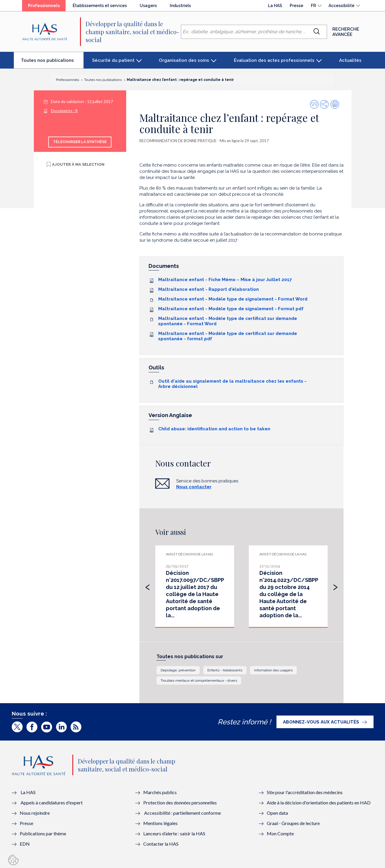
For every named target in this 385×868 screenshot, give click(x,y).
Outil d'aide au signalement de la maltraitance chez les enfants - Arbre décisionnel (232, 384)
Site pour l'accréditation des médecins (305, 792)
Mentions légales (160, 823)
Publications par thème (43, 833)
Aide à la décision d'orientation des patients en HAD (319, 803)
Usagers (148, 6)
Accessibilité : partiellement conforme (182, 813)
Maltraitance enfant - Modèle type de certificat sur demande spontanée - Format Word (228, 321)
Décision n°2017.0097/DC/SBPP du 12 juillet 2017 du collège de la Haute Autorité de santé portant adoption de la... (195, 594)
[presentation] (148, 586)
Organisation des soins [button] (184, 60)
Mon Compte (280, 833)
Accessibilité (341, 6)
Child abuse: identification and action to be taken (214, 429)
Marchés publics (160, 792)
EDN (25, 844)
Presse (296, 6)
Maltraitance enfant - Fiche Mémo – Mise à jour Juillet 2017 (225, 280)
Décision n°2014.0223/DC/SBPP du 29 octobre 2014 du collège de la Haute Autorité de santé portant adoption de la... (289, 594)
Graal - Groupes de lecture (293, 823)
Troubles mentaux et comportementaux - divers (199, 681)
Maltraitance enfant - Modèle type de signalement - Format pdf (231, 309)
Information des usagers (273, 670)
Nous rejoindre (35, 813)
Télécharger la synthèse (80, 142)
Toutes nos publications (52, 63)
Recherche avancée (346, 32)
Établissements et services (100, 6)
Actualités (350, 60)
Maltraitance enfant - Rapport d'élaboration (209, 289)
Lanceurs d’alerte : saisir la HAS (174, 833)
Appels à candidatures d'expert (52, 803)
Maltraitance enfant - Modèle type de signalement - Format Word (233, 299)
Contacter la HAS (161, 844)
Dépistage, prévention (178, 670)
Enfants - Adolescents (225, 670)
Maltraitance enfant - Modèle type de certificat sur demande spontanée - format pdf (228, 336)
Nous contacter (194, 487)
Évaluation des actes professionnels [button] (274, 60)
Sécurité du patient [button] (113, 60)
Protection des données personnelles (180, 803)
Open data (277, 813)
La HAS (275, 6)
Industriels (180, 6)
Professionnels (47, 7)
